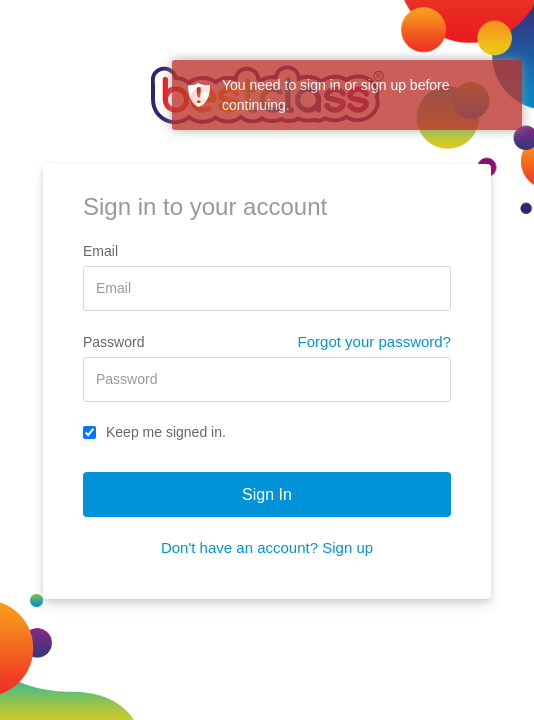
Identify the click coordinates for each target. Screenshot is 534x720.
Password (113, 342)
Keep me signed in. (154, 432)
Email (100, 251)
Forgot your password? (374, 341)
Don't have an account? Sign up (267, 547)
